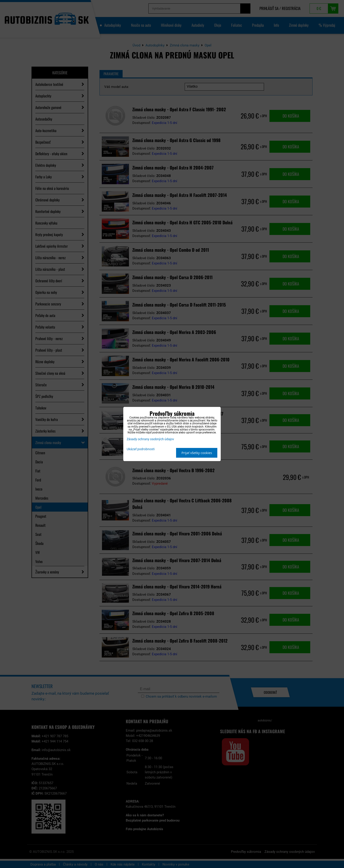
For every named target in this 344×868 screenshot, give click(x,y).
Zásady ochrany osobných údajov (150, 439)
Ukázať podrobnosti (141, 449)
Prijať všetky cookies (197, 453)
